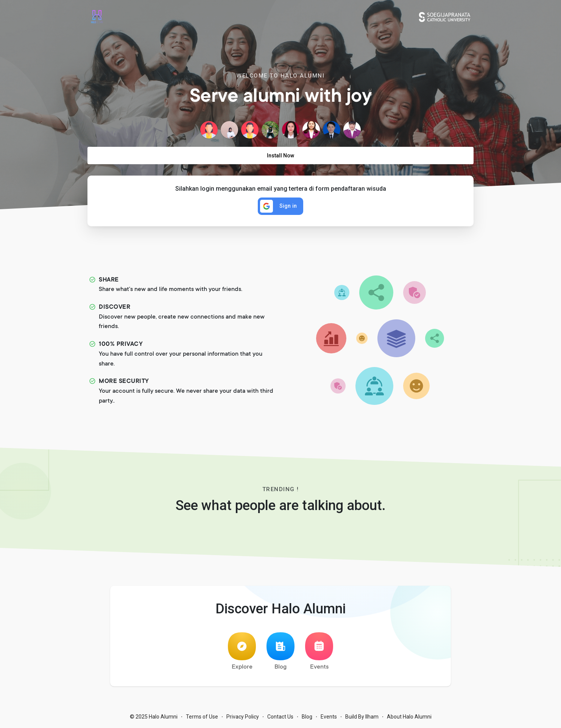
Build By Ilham (362, 717)
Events (319, 651)
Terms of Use (202, 717)
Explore (242, 651)
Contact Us (280, 717)
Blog (280, 651)
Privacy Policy (243, 717)
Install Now (280, 156)
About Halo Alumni (409, 717)
